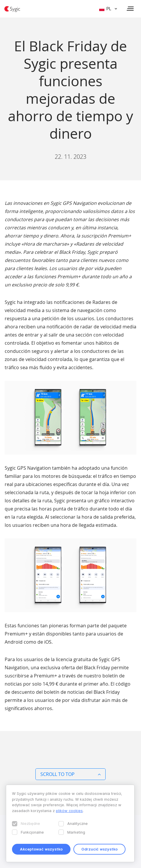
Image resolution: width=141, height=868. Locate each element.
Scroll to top (70, 774)
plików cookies (69, 811)
